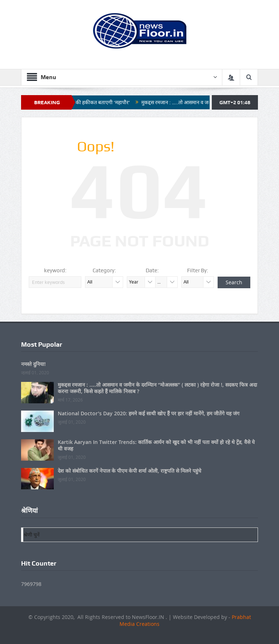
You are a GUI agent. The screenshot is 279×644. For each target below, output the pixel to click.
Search (234, 282)
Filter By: (198, 270)
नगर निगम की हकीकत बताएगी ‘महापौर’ (96, 102)
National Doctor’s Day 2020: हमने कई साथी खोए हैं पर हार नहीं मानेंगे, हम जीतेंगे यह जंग (149, 413)
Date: (152, 270)
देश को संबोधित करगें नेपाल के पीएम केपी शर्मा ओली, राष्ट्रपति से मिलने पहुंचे (130, 471)
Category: (104, 270)
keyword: (55, 270)
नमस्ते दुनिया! (33, 364)
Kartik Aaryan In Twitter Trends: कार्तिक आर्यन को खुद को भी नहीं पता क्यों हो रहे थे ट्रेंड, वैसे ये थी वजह (156, 445)
